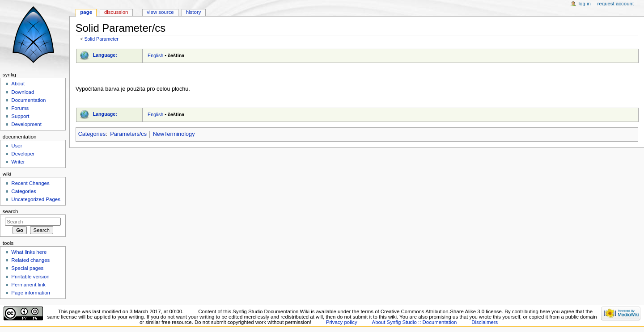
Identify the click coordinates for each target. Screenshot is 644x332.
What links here (29, 252)
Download (23, 92)
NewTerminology (174, 134)
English (155, 55)
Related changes (30, 260)
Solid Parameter (101, 39)
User (17, 146)
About (18, 84)
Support (20, 116)
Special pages (27, 268)
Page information (31, 293)
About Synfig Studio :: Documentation (415, 322)
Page (86, 12)
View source (160, 12)
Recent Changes (30, 183)
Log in (585, 4)
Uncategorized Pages (36, 199)
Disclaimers (485, 322)
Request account (616, 4)
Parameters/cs (128, 134)
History (194, 12)
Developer (23, 154)
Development (26, 124)
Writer (18, 162)
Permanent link (28, 285)
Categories (92, 134)
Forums (20, 108)
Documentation (28, 100)
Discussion (116, 12)
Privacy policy (342, 322)
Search (11, 211)
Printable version (30, 277)
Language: (105, 55)
